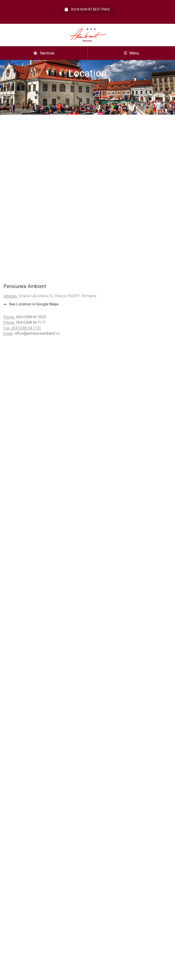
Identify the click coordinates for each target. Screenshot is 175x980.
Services (44, 53)
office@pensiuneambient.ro (37, 333)
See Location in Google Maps (34, 304)
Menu (131, 53)
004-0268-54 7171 (31, 322)
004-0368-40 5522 (31, 317)
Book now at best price (87, 9)
